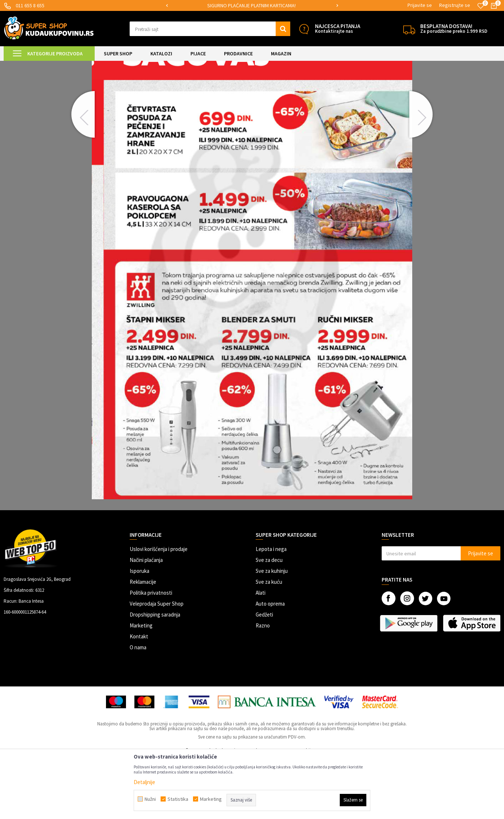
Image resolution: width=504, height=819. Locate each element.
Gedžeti (264, 675)
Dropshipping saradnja (155, 675)
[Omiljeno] (481, 6)
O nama (138, 708)
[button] (210, 29)
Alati (261, 653)
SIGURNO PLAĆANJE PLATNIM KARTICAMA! (251, 5)
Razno (263, 686)
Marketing (141, 686)
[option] (252, 6)
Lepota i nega (271, 610)
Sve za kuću (269, 643)
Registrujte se (455, 5)
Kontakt (139, 697)
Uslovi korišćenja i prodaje (159, 610)
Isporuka (139, 632)
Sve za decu (269, 621)
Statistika (178, 799)
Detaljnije (144, 782)
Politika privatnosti (151, 653)
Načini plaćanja (146, 621)
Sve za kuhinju (272, 632)
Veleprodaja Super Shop (157, 664)
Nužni (150, 799)
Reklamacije (143, 643)
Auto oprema (270, 664)
